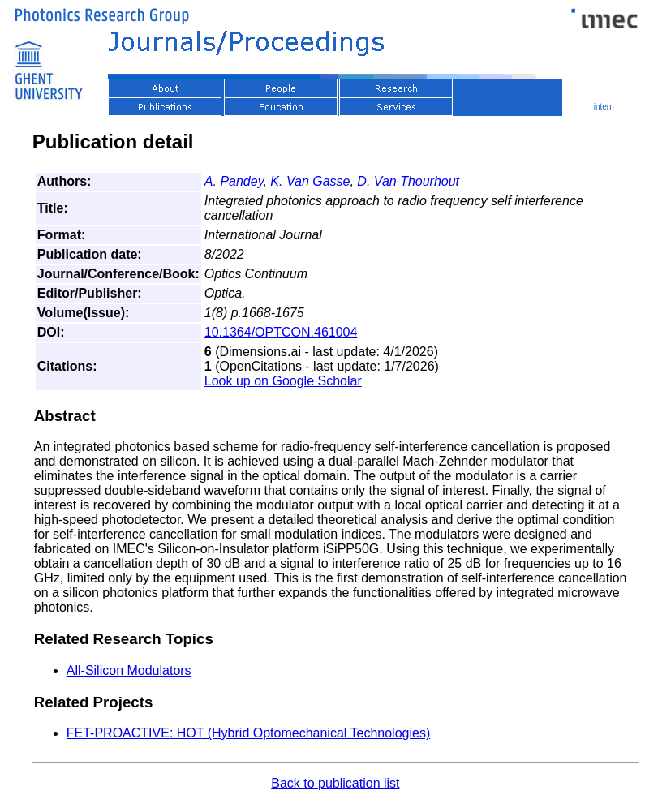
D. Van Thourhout (408, 181)
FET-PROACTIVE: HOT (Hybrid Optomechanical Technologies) (248, 733)
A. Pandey (234, 181)
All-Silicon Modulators (129, 670)
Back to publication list (335, 783)
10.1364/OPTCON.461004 (281, 332)
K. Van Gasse (310, 181)
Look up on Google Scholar (283, 381)
